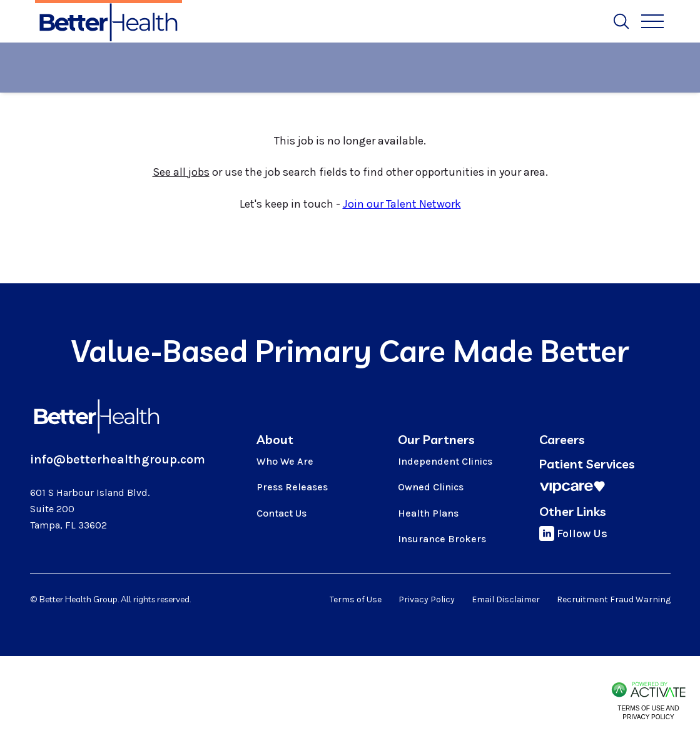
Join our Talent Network (402, 204)
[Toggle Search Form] (621, 21)
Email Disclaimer (506, 599)
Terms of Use (356, 599)
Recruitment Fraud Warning (614, 599)
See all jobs (181, 172)
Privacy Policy (427, 599)
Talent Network (519, 22)
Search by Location (425, 22)
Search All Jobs (265, 22)
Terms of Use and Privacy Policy (648, 713)
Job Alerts (341, 22)
